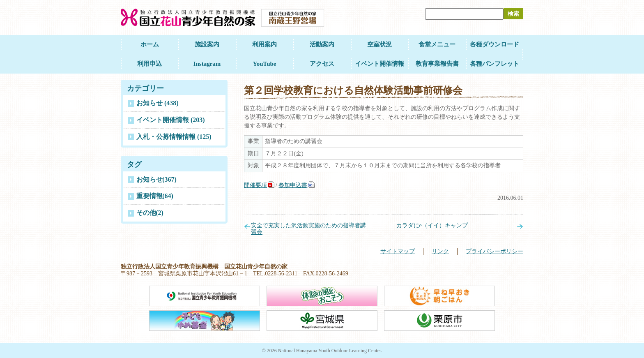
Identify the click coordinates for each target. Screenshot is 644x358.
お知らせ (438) (158, 103)
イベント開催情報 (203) (171, 120)
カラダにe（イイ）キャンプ (432, 225)
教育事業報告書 (437, 64)
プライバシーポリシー (494, 251)
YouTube (265, 64)
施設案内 (207, 44)
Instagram (207, 64)
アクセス (322, 64)
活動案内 (322, 44)
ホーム (150, 44)
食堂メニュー (437, 44)
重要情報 (155, 196)
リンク (440, 251)
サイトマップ (398, 251)
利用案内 (264, 44)
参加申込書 (293, 185)
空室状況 (379, 44)
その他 (150, 213)
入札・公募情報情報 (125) (174, 137)
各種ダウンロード (494, 44)
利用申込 (149, 64)
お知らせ (156, 179)
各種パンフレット (494, 64)
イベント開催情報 (379, 64)
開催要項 (255, 185)
